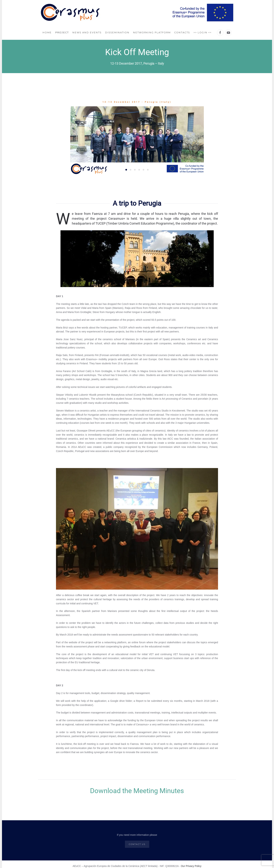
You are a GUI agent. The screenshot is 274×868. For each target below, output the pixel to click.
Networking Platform (152, 32)
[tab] (126, 170)
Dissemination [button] (117, 32)
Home (47, 32)
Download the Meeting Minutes (137, 791)
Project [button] (62, 32)
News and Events (87, 32)
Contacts (182, 32)
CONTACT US (137, 844)
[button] (76, 136)
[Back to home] (137, 13)
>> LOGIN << (203, 32)
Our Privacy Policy (191, 866)
